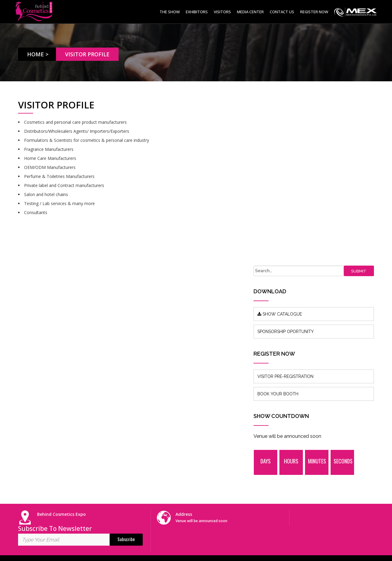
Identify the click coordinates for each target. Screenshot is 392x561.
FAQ (113, 464)
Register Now (314, 12)
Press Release (122, 437)
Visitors (222, 12)
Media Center (250, 12)
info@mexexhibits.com (204, 433)
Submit (362, 105)
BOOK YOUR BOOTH (297, 228)
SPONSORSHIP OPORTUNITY (305, 165)
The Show (170, 12)
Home (36, 54)
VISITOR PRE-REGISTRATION (305, 210)
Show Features (123, 446)
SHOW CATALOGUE (299, 148)
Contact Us (282, 12)
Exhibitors (197, 12)
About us (117, 419)
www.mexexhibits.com (40, 477)
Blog (113, 428)
